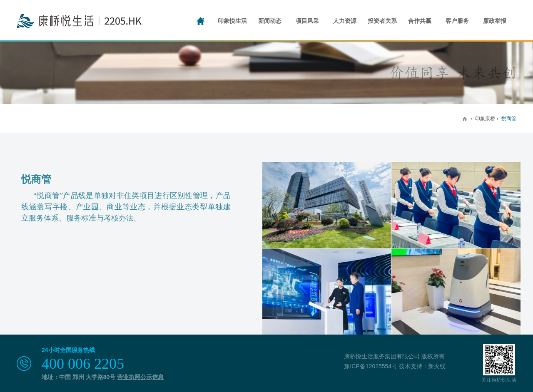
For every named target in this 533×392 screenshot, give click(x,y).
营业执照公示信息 (140, 377)
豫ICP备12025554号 (371, 366)
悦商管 (509, 119)
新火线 (437, 366)
